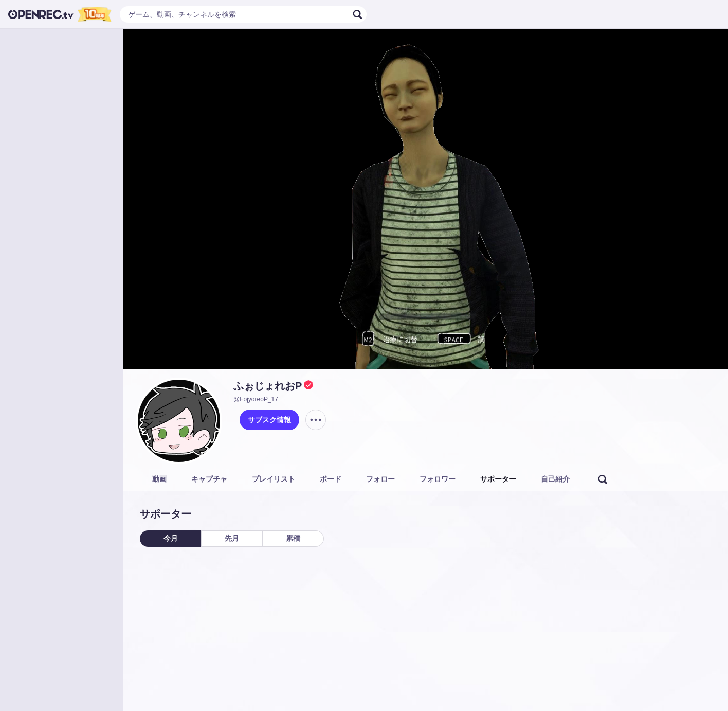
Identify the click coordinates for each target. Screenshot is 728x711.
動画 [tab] (159, 479)
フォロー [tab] (380, 479)
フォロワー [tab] (438, 479)
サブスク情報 (269, 420)
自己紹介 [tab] (555, 479)
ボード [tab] (331, 479)
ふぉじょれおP (268, 386)
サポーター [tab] (498, 479)
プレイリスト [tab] (274, 479)
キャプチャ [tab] (209, 479)
